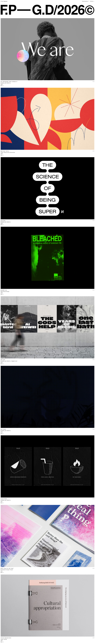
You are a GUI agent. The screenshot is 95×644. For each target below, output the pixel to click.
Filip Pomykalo (4, 1)
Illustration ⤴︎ (85, 1)
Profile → (92, 1)
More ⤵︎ (2, 86)
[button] (24, 49)
